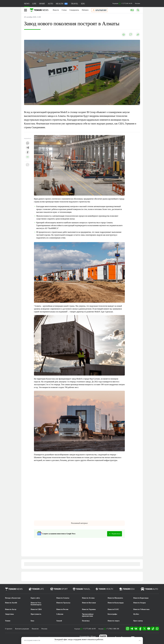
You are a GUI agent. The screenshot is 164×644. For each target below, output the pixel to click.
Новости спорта (114, 621)
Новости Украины (89, 609)
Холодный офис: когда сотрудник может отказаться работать (79, 639)
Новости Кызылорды (116, 603)
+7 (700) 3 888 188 (113, 629)
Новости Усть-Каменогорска (36, 604)
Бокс (33, 621)
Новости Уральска (63, 603)
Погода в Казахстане (13, 598)
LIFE (34, 4)
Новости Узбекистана (141, 609)
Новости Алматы (63, 598)
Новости (56, 10)
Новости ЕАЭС (113, 609)
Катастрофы (112, 614)
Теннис (8, 621)
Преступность (36, 614)
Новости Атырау (140, 603)
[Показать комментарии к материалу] (28, 165)
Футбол (136, 614)
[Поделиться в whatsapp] (28, 143)
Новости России (62, 609)
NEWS (27, 4)
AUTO (50, 4)
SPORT (42, 4)
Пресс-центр (138, 621)
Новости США (36, 609)
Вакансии (35, 629)
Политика (86, 621)
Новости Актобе (11, 603)
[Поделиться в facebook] (28, 152)
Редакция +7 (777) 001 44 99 (122, 4)
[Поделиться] (138, 35)
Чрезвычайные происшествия (88, 615)
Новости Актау (11, 609)
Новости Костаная (89, 603)
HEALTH (62, 4)
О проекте (9, 629)
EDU (83, 4)
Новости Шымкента (115, 598)
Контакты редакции (22, 629)
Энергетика (10, 614)
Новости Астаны (88, 598)
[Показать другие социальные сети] (28, 157)
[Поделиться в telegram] (28, 148)
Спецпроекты (74, 10)
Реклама (138, 3)
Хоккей (59, 621)
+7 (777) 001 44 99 (89, 629)
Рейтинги (85, 10)
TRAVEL (75, 4)
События (60, 614)
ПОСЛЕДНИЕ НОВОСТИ (32, 640)
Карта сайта (35, 598)
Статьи (64, 10)
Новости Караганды (141, 598)
